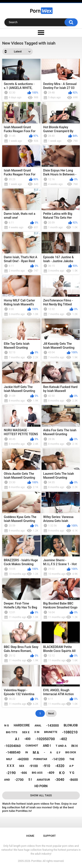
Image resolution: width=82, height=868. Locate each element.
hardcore (22, 725)
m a (36, 753)
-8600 (73, 780)
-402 (63, 739)
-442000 (23, 759)
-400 (27, 739)
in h (74, 746)
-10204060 (13, 746)
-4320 (60, 766)
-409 (51, 773)
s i (30, 780)
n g (6, 725)
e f (59, 753)
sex (22, 766)
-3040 (60, 780)
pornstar (40, 759)
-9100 (33, 766)
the (72, 759)
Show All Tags (41, 795)
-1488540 (13, 752)
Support (49, 836)
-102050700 (45, 739)
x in (37, 732)
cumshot (32, 746)
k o (62, 773)
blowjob (71, 725)
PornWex (37, 861)
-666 (24, 773)
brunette (51, 732)
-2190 (11, 773)
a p (71, 766)
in (27, 752)
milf (9, 759)
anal (38, 726)
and (7, 780)
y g (72, 773)
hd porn (41, 786)
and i (47, 746)
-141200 (58, 759)
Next (51, 713)
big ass (37, 773)
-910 (46, 766)
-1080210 (70, 732)
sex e (26, 732)
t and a (61, 746)
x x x (10, 766)
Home (30, 836)
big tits (11, 732)
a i (17, 739)
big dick (71, 752)
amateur (43, 780)
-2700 (19, 780)
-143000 (52, 726)
